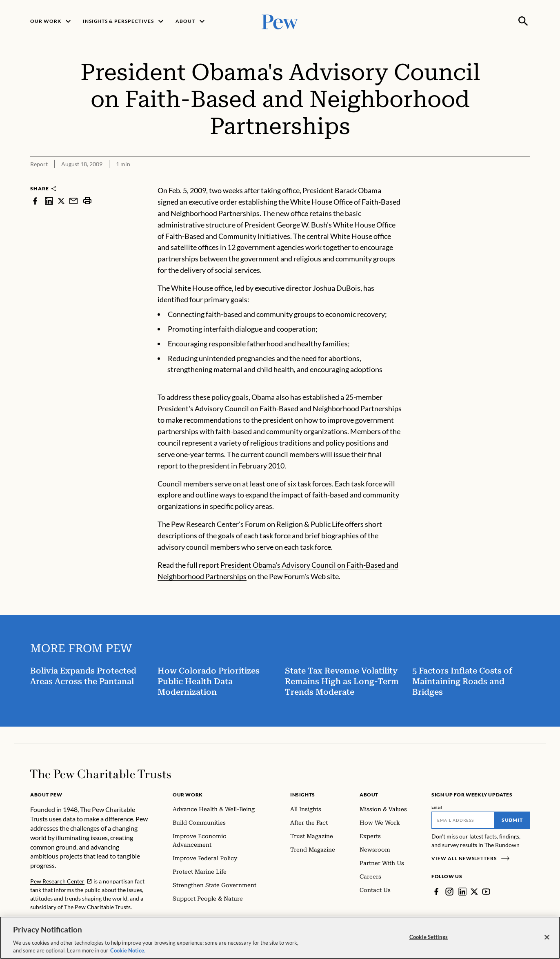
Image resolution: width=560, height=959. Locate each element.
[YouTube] (486, 892)
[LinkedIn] (462, 892)
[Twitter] (474, 892)
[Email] (463, 820)
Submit (512, 820)
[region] (280, 938)
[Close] (547, 937)
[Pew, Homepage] (280, 21)
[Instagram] (449, 892)
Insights (303, 795)
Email (437, 807)
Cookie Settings (429, 937)
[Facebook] (436, 892)
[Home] (101, 774)
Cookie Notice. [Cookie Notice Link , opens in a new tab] (128, 950)
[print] (87, 201)
